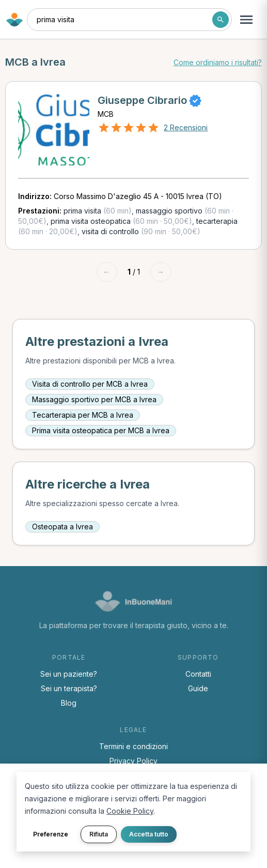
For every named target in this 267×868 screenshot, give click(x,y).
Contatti (198, 674)
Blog (69, 703)
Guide (198, 688)
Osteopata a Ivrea (62, 527)
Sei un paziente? (69, 674)
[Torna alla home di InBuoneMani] (14, 20)
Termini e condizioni (133, 746)
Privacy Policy (133, 761)
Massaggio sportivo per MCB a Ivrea (94, 399)
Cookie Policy (130, 811)
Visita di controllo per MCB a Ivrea (90, 384)
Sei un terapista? (69, 688)
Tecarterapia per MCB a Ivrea (83, 415)
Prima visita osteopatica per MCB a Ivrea (101, 430)
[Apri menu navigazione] (246, 20)
